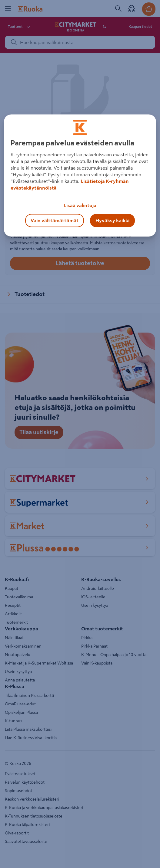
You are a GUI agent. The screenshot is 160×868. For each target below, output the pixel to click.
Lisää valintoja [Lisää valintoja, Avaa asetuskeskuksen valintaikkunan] (80, 205)
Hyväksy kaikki (112, 220)
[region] (80, 175)
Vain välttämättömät (55, 220)
